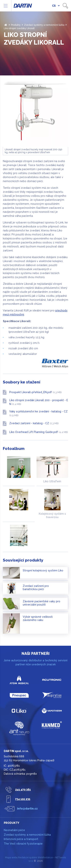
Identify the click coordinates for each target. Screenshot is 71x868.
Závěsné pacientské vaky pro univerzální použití (41, 603)
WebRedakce (45, 858)
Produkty (16, 25)
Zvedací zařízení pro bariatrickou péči (36, 588)
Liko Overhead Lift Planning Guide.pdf (39, 432)
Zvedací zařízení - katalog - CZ (34, 423)
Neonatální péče (14, 830)
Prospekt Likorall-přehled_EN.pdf (35, 392)
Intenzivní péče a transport (21, 839)
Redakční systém (28, 858)
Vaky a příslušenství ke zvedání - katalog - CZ (38, 413)
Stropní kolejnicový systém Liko (43, 570)
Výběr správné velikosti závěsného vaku (38, 618)
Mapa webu (11, 858)
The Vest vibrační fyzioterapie (23, 844)
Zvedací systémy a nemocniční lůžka (44, 25)
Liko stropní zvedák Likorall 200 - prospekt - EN (39, 402)
